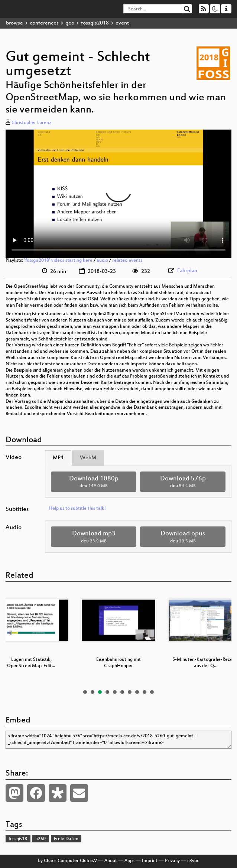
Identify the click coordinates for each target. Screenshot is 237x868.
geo (70, 23)
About (111, 861)
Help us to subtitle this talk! (77, 509)
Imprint (150, 861)
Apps (129, 861)
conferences (44, 23)
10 (152, 692)
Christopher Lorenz (31, 123)
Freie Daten (66, 839)
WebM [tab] (88, 458)
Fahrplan (187, 271)
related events (127, 261)
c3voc (193, 861)
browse (14, 23)
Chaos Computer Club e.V (70, 861)
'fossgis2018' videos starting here (58, 261)
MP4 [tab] (58, 458)
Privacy (172, 861)
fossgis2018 (95, 23)
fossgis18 (18, 839)
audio (102, 261)
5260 (40, 839)
